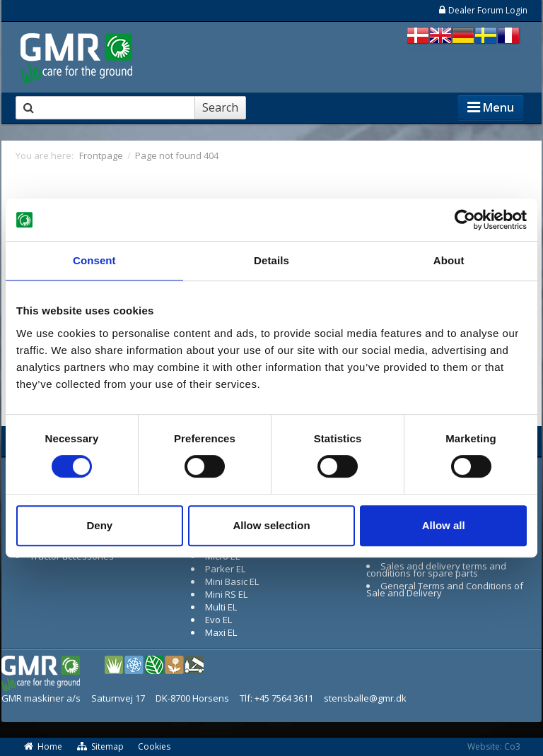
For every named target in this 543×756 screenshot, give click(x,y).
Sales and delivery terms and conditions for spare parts (436, 569)
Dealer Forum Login (483, 10)
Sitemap (100, 746)
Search (220, 107)
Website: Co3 (494, 746)
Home (42, 746)
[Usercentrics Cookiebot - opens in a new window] (465, 220)
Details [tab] (271, 260)
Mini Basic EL (232, 581)
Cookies (154, 746)
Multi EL (221, 607)
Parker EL (225, 569)
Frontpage (101, 155)
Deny (99, 525)
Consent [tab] (94, 260)
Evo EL (218, 620)
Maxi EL (221, 632)
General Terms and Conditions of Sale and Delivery (445, 589)
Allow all (444, 525)
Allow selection (271, 525)
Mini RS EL (226, 594)
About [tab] (449, 260)
